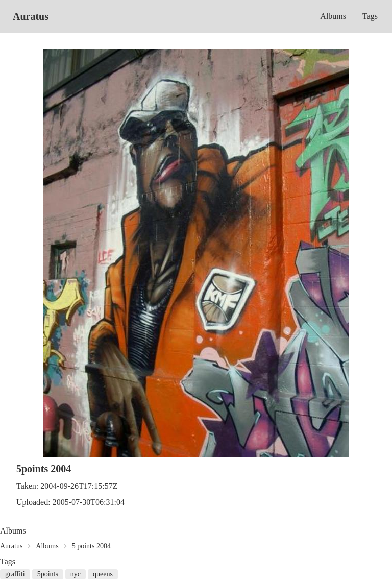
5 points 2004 (91, 546)
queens (103, 574)
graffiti (15, 574)
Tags (370, 16)
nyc (76, 574)
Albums (333, 16)
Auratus (31, 16)
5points (48, 574)
